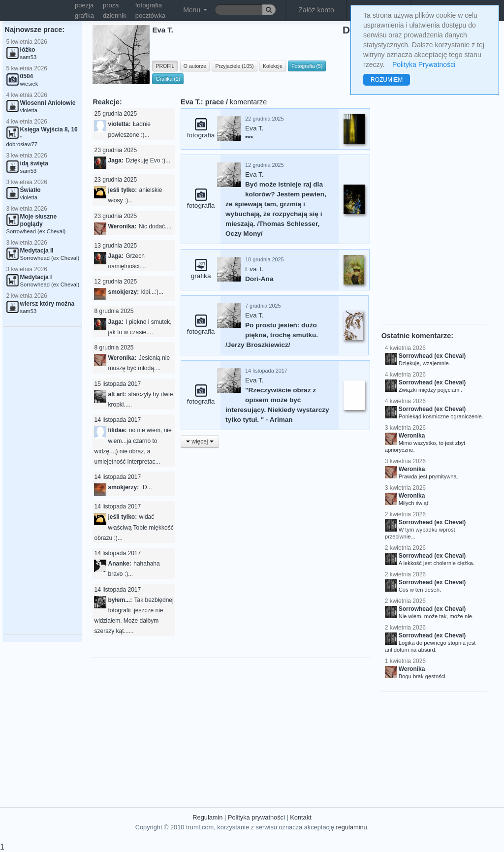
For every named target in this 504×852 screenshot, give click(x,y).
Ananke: (119, 564)
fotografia (149, 5)
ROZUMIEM (387, 80)
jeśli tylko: (122, 190)
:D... (147, 487)
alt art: (117, 394)
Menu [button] (195, 10)
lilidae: (117, 430)
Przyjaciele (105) (234, 66)
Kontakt (300, 817)
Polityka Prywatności (424, 64)
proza (111, 5)
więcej (200, 442)
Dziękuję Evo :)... (148, 160)
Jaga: (115, 160)
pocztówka (150, 16)
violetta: (119, 124)
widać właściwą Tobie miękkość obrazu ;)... (134, 527)
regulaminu (351, 827)
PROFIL (165, 66)
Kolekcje (273, 66)
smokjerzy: (123, 292)
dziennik (115, 16)
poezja (84, 5)
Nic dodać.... (155, 226)
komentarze (248, 102)
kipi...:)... (152, 292)
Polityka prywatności (256, 817)
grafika (84, 16)
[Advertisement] (42, 481)
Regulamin (207, 817)
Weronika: (122, 226)
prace (215, 102)
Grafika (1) (168, 79)
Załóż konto (316, 10)
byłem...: (120, 600)
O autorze (195, 66)
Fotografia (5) (307, 66)
